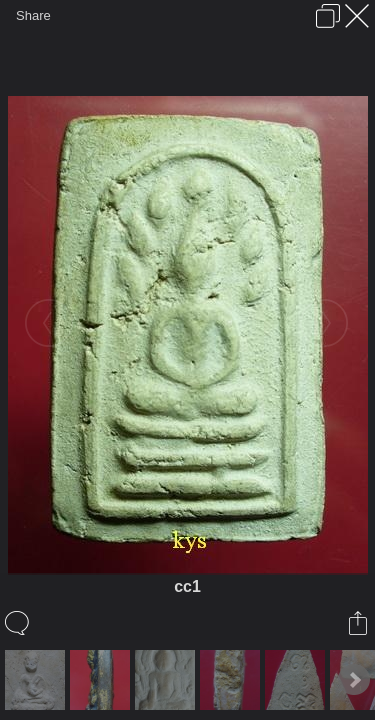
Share (33, 15)
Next (354, 680)
